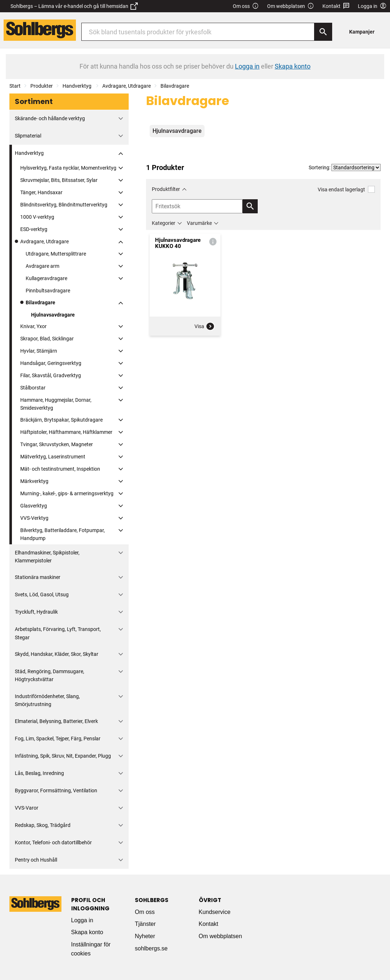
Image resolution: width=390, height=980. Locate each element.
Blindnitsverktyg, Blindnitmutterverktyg (64, 205)
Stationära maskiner (38, 577)
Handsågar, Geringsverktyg (51, 363)
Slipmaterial (28, 136)
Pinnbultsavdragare (48, 291)
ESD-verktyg (34, 229)
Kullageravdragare (46, 278)
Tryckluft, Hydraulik (36, 612)
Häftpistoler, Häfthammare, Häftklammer (66, 432)
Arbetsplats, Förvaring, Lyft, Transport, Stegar (58, 633)
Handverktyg (78, 86)
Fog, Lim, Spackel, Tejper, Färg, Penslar (58, 739)
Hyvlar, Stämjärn (39, 351)
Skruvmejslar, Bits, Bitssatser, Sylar (59, 180)
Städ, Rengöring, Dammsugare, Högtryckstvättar (50, 675)
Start (15, 86)
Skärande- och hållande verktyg (50, 118)
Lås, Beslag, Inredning (39, 773)
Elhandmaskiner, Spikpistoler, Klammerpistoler (47, 557)
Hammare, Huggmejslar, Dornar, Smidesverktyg (56, 404)
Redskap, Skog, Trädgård (43, 825)
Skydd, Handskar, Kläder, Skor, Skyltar (57, 654)
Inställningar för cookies (91, 949)
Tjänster (145, 924)
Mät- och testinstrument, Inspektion (60, 469)
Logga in (82, 920)
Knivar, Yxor (33, 326)
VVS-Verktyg (34, 518)
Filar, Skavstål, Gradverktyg (51, 375)
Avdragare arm (42, 266)
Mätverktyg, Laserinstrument (53, 457)
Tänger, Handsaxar (41, 192)
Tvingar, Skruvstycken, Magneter (57, 444)
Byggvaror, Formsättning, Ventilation (56, 790)
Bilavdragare (175, 86)
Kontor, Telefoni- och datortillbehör (53, 842)
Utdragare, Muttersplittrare (56, 254)
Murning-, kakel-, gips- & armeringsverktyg (67, 493)
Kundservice (215, 912)
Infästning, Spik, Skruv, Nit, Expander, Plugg (63, 756)
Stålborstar (33, 388)
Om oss (246, 6)
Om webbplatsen (291, 6)
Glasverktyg (34, 506)
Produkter (42, 86)
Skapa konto (87, 932)
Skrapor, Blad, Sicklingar (47, 339)
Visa (205, 326)
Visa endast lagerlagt (346, 189)
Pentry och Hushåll (36, 860)
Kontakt (336, 6)
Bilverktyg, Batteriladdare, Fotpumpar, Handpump (63, 534)
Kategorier (164, 223)
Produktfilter (166, 189)
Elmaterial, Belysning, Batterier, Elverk (56, 721)
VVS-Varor (27, 808)
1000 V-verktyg (37, 217)
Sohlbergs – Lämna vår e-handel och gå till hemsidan (74, 6)
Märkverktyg (34, 481)
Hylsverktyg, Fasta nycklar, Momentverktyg (68, 168)
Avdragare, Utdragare (127, 86)
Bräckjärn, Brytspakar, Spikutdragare (61, 420)
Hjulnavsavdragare (53, 315)
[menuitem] (364, 32)
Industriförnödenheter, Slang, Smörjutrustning (47, 700)
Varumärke (199, 223)
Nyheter (145, 936)
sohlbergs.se (151, 948)
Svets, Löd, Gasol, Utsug (42, 594)
